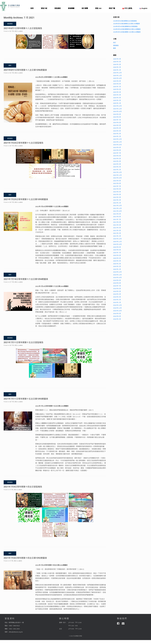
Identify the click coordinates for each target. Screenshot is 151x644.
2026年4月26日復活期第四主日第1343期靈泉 (127, 29)
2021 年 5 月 (117, 225)
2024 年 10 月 (117, 111)
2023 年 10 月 (117, 145)
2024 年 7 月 (117, 120)
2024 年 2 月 (117, 134)
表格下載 (112, 8)
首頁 (32, 8)
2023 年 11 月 (117, 142)
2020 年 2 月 (117, 266)
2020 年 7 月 (117, 253)
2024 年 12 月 (117, 106)
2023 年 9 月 (117, 148)
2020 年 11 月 (117, 242)
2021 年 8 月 (117, 217)
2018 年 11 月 (117, 308)
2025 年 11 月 (117, 76)
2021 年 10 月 (117, 211)
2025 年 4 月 (117, 95)
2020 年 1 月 (117, 269)
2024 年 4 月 (117, 128)
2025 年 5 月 (117, 92)
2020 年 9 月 (117, 247)
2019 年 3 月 (117, 297)
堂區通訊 (58, 8)
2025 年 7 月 (117, 87)
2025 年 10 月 (117, 78)
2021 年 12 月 (117, 206)
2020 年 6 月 (117, 255)
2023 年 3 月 (117, 164)
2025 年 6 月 (117, 89)
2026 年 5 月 (117, 59)
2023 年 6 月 (117, 156)
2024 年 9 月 (117, 114)
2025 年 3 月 (117, 98)
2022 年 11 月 (117, 175)
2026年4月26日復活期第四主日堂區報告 (125, 26)
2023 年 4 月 (117, 161)
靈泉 (115, 48)
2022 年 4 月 (117, 194)
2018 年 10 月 (117, 311)
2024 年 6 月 (117, 123)
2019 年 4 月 (117, 294)
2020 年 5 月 (117, 258)
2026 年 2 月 (117, 67)
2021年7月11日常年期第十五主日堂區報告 (24, 342)
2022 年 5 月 (117, 192)
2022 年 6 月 (117, 189)
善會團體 (71, 8)
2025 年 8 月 (117, 84)
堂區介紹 (44, 8)
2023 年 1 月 (117, 170)
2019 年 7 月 (117, 286)
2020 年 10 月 (117, 244)
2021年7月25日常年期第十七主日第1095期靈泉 (26, 199)
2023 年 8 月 (117, 150)
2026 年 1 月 (117, 70)
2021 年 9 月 (117, 214)
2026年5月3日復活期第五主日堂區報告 (125, 21)
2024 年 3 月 (117, 131)
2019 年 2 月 (117, 300)
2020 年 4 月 (117, 261)
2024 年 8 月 (117, 117)
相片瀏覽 (85, 8)
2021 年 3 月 (117, 231)
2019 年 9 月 (117, 280)
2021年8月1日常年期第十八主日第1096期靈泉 (25, 70)
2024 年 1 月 (117, 136)
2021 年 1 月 (117, 236)
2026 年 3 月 (117, 64)
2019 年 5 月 (117, 291)
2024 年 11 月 (117, 109)
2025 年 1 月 (117, 103)
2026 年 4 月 (117, 62)
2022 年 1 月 (117, 203)
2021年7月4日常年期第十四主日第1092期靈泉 (25, 558)
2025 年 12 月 (117, 73)
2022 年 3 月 (117, 197)
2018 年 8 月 (117, 316)
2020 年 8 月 (117, 250)
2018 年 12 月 (117, 305)
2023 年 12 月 (117, 139)
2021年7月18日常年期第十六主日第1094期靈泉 (26, 279)
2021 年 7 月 (117, 219)
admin (21, 31)
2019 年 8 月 (117, 283)
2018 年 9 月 (117, 314)
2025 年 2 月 (117, 100)
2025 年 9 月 (117, 81)
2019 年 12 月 (117, 272)
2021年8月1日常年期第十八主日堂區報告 (23, 28)
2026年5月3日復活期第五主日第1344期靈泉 (126, 24)
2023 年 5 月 (117, 159)
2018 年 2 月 (117, 319)
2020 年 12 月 (117, 239)
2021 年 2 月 (117, 233)
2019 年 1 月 (117, 302)
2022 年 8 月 (117, 183)
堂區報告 (116, 45)
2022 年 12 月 (117, 172)
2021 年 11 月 (117, 208)
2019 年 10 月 (117, 278)
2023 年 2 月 (117, 167)
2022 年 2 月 (117, 200)
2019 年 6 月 (117, 289)
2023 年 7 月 (117, 153)
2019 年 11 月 (117, 275)
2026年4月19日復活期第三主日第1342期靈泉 (127, 32)
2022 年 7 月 (117, 186)
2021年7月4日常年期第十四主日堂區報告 (23, 487)
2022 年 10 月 (117, 178)
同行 (115, 43)
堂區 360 (98, 8)
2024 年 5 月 (117, 125)
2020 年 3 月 (117, 264)
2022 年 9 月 (117, 181)
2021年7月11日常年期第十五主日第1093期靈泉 (26, 399)
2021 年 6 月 (117, 222)
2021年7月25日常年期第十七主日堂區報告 (24, 143)
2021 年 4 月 (117, 228)
